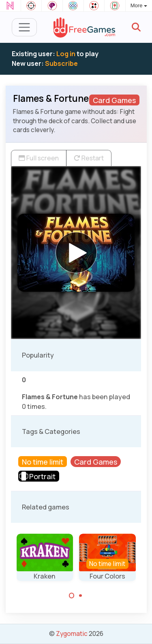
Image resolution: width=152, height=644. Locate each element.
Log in (66, 54)
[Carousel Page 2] (81, 596)
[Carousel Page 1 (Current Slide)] (72, 596)
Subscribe (61, 63)
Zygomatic (72, 633)
